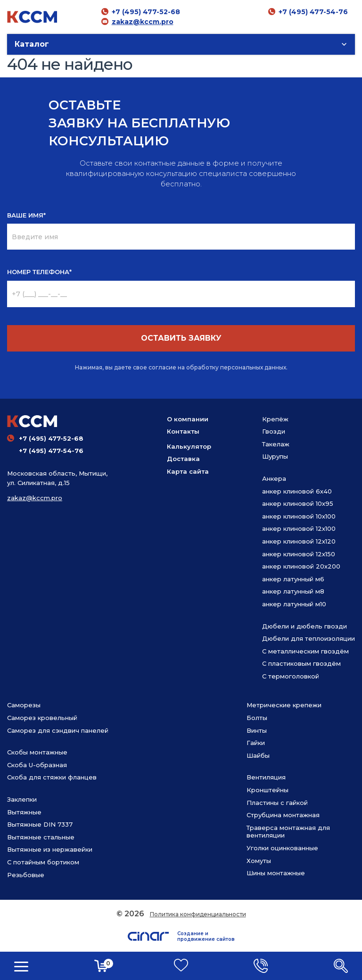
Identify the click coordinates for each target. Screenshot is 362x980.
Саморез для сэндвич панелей (58, 730)
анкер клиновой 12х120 (299, 541)
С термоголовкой (291, 676)
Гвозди (274, 431)
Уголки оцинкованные (282, 848)
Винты (257, 730)
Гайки (256, 743)
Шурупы (275, 456)
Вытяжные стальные (41, 837)
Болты (257, 718)
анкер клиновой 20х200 (301, 566)
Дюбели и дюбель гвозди (304, 626)
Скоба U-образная (37, 765)
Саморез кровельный (42, 718)
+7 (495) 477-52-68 (146, 12)
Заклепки (22, 799)
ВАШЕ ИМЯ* (26, 215)
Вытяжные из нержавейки (50, 849)
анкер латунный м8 (293, 591)
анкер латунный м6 (293, 579)
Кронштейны (267, 790)
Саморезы (24, 705)
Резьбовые (26, 875)
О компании (188, 419)
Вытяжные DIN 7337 (40, 824)
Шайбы (258, 755)
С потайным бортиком (43, 862)
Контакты (183, 431)
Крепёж (275, 419)
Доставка (183, 459)
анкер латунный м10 (294, 604)
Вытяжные (24, 812)
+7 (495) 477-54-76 (313, 12)
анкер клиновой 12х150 (299, 554)
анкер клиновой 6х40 (297, 491)
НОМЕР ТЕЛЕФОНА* (39, 272)
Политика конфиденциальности (198, 914)
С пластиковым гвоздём (301, 663)
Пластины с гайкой (277, 803)
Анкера (274, 478)
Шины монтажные (276, 873)
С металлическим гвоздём (305, 651)
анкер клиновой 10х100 (299, 516)
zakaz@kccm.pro (143, 22)
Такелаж (276, 444)
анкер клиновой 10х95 (298, 503)
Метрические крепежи (284, 705)
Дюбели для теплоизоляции (309, 638)
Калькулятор (189, 446)
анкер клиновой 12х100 (299, 528)
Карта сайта (188, 471)
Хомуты (259, 861)
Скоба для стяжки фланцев (52, 777)
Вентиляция (266, 777)
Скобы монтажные (37, 752)
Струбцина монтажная (283, 815)
